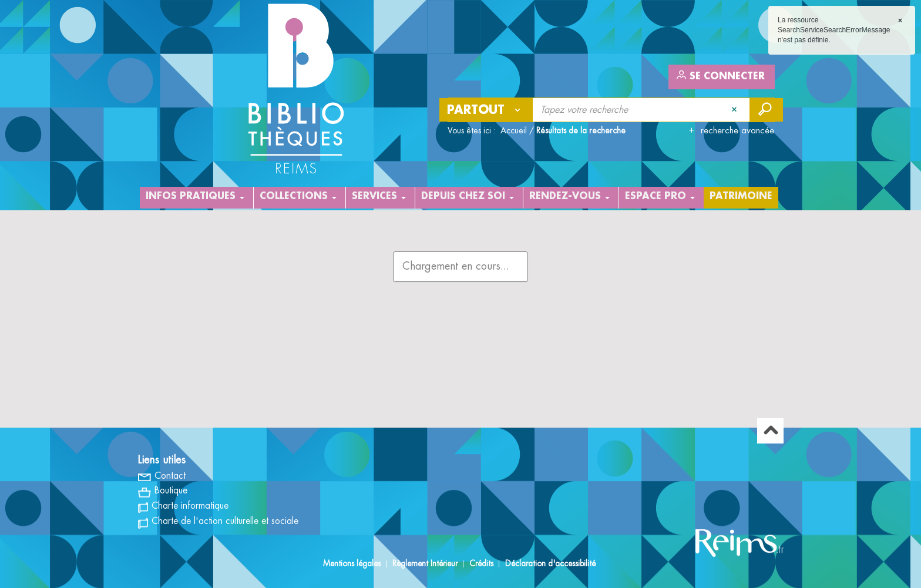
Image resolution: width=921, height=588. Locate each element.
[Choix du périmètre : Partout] (486, 110)
